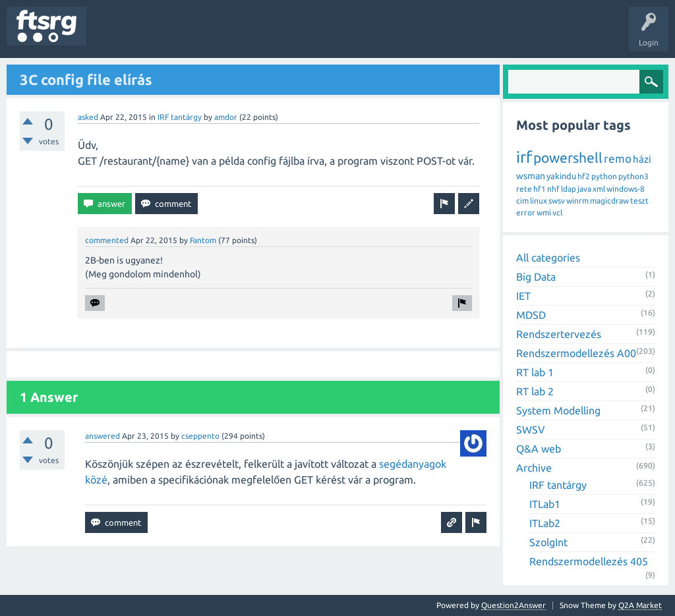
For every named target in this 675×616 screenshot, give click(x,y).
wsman (531, 176)
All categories (548, 258)
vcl (557, 212)
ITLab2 (545, 523)
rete (524, 189)
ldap (569, 189)
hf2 (584, 176)
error (526, 212)
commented (107, 240)
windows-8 (626, 189)
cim (522, 201)
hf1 (540, 189)
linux (539, 201)
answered (103, 436)
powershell (568, 157)
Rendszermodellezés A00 (576, 353)
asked (88, 117)
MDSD (531, 315)
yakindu (561, 176)
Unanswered (170, 36)
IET (523, 296)
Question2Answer (514, 605)
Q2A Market (640, 605)
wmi (544, 212)
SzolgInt (548, 542)
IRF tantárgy (180, 117)
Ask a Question (390, 36)
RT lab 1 (535, 372)
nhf (553, 189)
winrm (577, 201)
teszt (639, 201)
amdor (226, 117)
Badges (302, 36)
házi (642, 159)
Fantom (203, 240)
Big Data (536, 277)
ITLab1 (545, 504)
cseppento (200, 436)
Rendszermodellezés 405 (589, 561)
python (604, 176)
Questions (114, 36)
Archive (534, 468)
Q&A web (539, 449)
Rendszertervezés (559, 334)
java (584, 189)
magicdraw (609, 201)
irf (524, 157)
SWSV (531, 430)
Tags (220, 36)
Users (261, 36)
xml (599, 189)
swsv (557, 201)
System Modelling (558, 410)
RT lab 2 (535, 391)
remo (618, 158)
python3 (633, 176)
